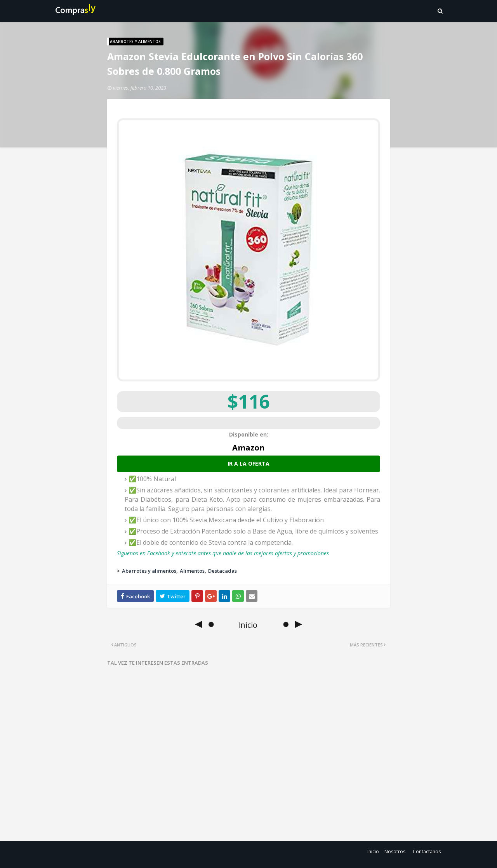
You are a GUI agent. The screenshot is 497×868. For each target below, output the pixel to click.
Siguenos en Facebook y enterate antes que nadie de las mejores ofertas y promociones (223, 553)
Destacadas (222, 571)
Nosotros (395, 852)
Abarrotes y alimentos (149, 571)
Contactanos (427, 852)
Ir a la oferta (248, 463)
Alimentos (192, 571)
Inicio (373, 852)
